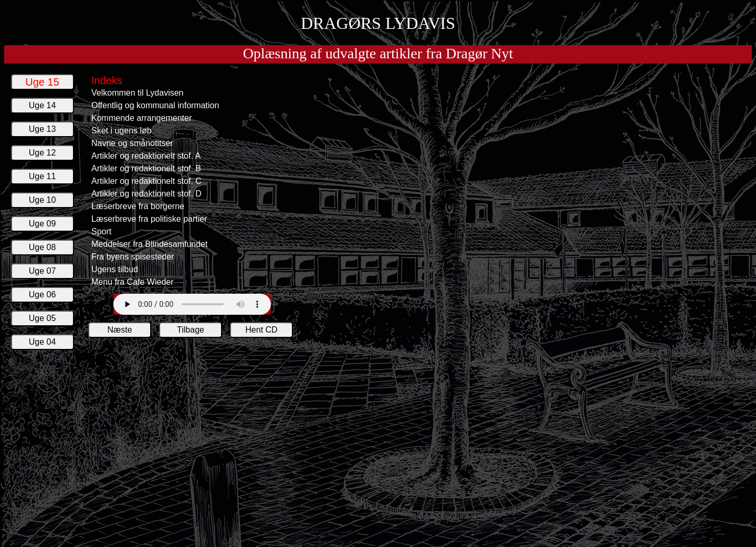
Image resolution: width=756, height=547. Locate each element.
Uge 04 (43, 342)
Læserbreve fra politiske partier (149, 219)
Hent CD (261, 330)
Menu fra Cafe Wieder (133, 282)
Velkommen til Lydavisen (138, 93)
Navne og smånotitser (132, 143)
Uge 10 (43, 200)
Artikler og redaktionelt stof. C (146, 181)
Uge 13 (43, 129)
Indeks (107, 80)
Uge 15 (42, 82)
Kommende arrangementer (141, 118)
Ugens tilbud (115, 269)
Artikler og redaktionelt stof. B (146, 168)
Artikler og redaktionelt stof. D (146, 194)
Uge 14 (43, 105)
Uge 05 (43, 318)
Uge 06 (43, 295)
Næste (119, 330)
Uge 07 (43, 271)
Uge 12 (43, 153)
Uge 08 (43, 247)
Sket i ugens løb (122, 131)
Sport (101, 231)
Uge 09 (43, 224)
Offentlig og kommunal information (155, 105)
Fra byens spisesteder (133, 257)
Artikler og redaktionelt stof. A (146, 156)
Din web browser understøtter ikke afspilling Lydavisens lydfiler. (192, 304)
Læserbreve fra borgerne (138, 206)
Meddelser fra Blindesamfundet (149, 244)
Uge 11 (43, 176)
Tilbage (191, 330)
